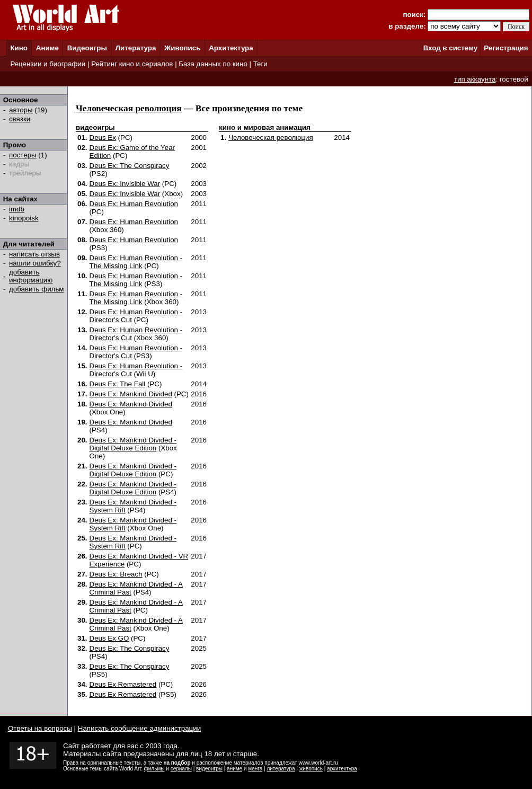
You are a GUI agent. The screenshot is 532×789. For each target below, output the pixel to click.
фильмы (154, 769)
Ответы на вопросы (40, 728)
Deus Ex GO (109, 638)
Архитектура (231, 48)
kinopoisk (24, 218)
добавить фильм (37, 289)
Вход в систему (450, 48)
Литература (136, 48)
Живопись (182, 48)
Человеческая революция (129, 108)
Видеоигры (87, 48)
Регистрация (506, 48)
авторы (21, 110)
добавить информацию (31, 276)
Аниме (47, 48)
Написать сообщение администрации (139, 728)
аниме (234, 769)
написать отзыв (34, 254)
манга (255, 769)
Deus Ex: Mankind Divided (131, 394)
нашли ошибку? (35, 263)
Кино (19, 48)
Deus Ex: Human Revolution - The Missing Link (136, 262)
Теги (260, 64)
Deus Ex (103, 138)
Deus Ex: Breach (116, 574)
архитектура (342, 769)
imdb (17, 209)
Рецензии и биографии (48, 64)
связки (20, 119)
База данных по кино (213, 64)
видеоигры (209, 769)
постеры (23, 155)
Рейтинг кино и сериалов (132, 64)
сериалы (181, 769)
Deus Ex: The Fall (118, 384)
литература (281, 769)
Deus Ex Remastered (123, 684)
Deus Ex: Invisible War (125, 184)
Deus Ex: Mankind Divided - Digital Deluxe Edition (133, 444)
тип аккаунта (475, 79)
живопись (311, 769)
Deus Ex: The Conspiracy (130, 166)
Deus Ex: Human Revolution (134, 204)
